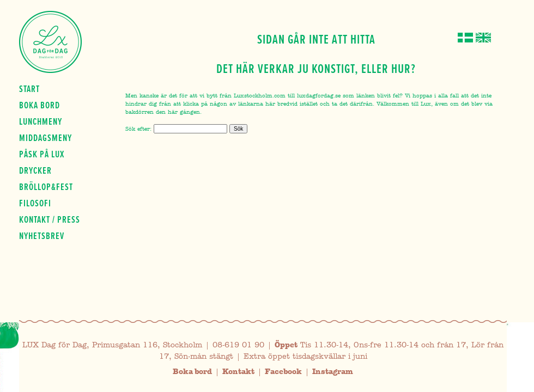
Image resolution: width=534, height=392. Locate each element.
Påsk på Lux (42, 154)
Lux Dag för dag (50, 42)
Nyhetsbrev (42, 236)
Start (29, 89)
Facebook (283, 372)
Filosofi (35, 203)
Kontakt (238, 372)
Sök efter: (138, 129)
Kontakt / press (50, 219)
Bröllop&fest (46, 187)
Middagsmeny (45, 138)
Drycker (35, 170)
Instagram (333, 372)
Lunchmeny (41, 121)
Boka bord (40, 105)
